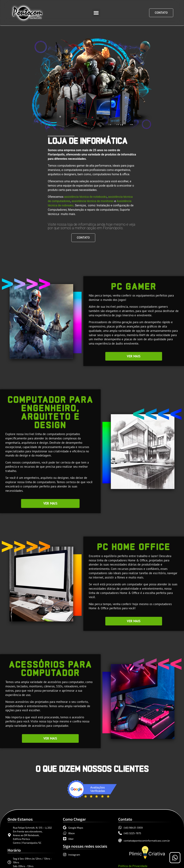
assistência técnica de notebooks (85, 197)
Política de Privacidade (133, 866)
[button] (96, 13)
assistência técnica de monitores (93, 201)
